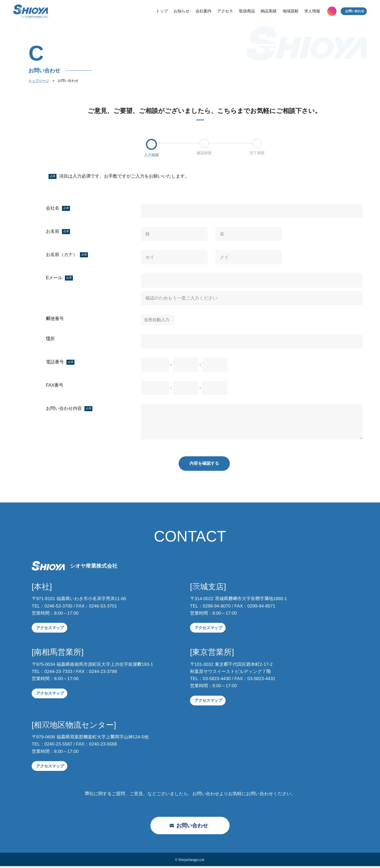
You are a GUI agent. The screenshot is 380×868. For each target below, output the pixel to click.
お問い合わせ (351, 13)
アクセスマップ (49, 629)
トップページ (39, 81)
